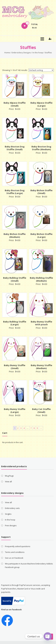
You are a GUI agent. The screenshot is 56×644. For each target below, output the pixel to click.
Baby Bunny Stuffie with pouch (41, 323)
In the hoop (38, 53)
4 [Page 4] (24, 428)
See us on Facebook (14, 558)
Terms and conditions (15, 552)
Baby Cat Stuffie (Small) (41, 410)
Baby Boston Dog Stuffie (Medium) (41, 148)
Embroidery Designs (21, 53)
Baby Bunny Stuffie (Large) (15, 410)
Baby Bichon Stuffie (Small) (41, 192)
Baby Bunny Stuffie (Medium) (41, 367)
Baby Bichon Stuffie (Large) (41, 235)
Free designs (11, 525)
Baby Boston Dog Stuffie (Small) (15, 148)
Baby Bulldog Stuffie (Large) (15, 323)
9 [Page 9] (37, 428)
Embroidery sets (12, 508)
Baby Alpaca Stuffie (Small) (15, 104)
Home (7, 53)
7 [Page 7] (31, 428)
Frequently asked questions (18, 546)
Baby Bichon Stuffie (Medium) (15, 235)
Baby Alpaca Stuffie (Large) (41, 104)
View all (8, 482)
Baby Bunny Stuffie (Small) (15, 367)
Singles (8, 514)
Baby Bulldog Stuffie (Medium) (41, 279)
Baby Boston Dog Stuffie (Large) (15, 192)
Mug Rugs (9, 476)
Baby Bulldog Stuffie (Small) (15, 279)
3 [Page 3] (21, 428)
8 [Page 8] (34, 428)
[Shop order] (41, 70)
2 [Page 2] (18, 428)
